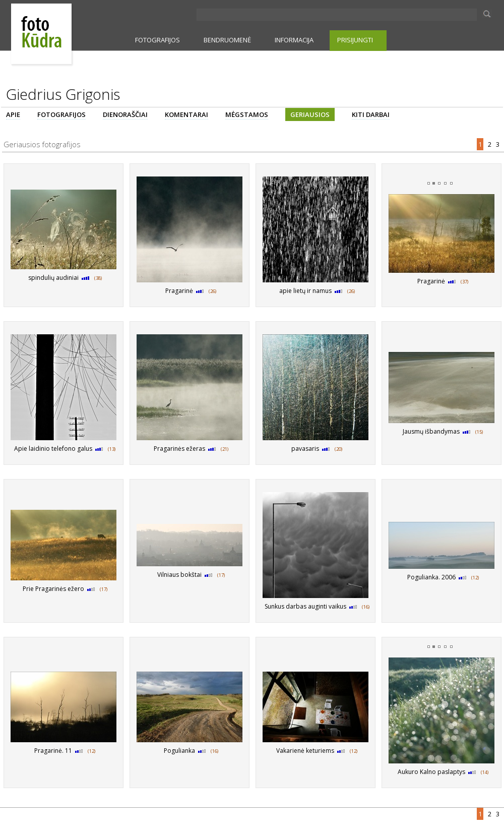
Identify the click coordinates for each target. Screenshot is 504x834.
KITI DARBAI (371, 114)
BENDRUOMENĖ (227, 40)
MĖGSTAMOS (247, 114)
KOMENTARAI (186, 114)
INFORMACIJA (294, 40)
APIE (13, 114)
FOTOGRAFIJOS (157, 40)
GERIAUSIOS (310, 114)
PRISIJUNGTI (355, 40)
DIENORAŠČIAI (125, 114)
